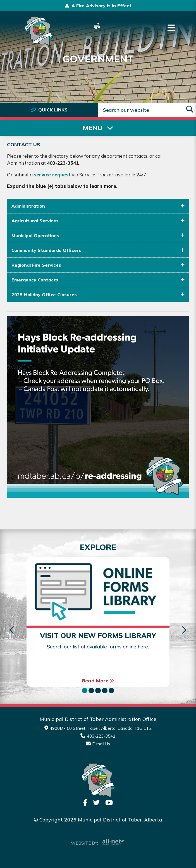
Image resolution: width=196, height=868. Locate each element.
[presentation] (12, 630)
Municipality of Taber (39, 31)
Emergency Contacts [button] (35, 280)
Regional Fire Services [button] (36, 265)
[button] (85, 690)
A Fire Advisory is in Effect (101, 6)
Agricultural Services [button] (35, 221)
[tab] (98, 206)
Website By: (98, 842)
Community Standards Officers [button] (46, 250)
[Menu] (171, 28)
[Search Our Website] (147, 110)
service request (52, 175)
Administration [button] (28, 206)
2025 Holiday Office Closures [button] (44, 295)
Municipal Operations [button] (35, 235)
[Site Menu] (98, 128)
